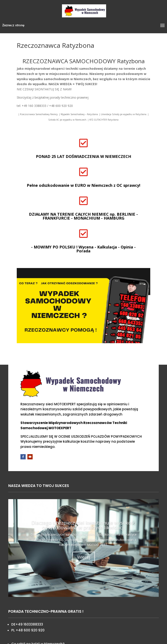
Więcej (84, 557)
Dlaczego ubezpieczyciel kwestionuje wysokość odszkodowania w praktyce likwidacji (84, 525)
